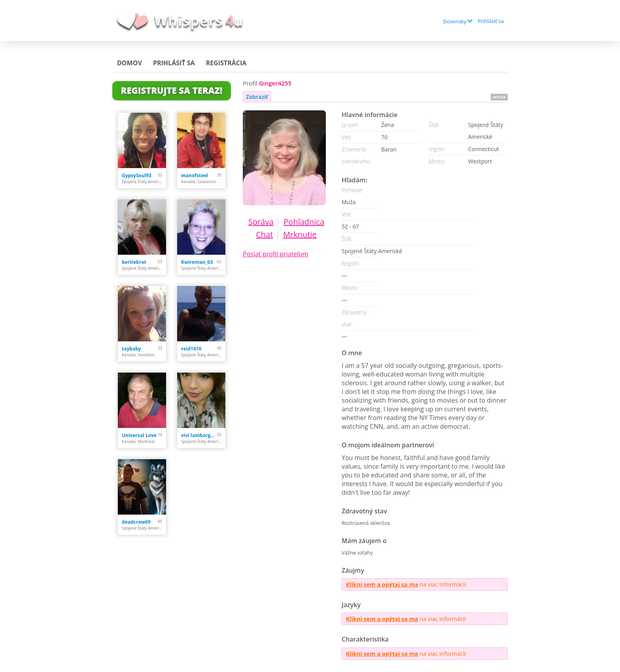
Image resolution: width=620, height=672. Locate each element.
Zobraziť (257, 97)
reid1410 (191, 349)
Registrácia (226, 63)
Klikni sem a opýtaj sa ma (382, 584)
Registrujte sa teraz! (172, 90)
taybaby (131, 349)
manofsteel (195, 175)
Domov (129, 63)
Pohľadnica (304, 222)
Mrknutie (300, 234)
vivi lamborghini (199, 435)
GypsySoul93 (137, 175)
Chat (264, 234)
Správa (261, 222)
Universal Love (139, 435)
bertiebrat (134, 262)
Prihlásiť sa (491, 21)
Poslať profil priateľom (276, 254)
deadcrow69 (136, 522)
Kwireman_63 (197, 262)
